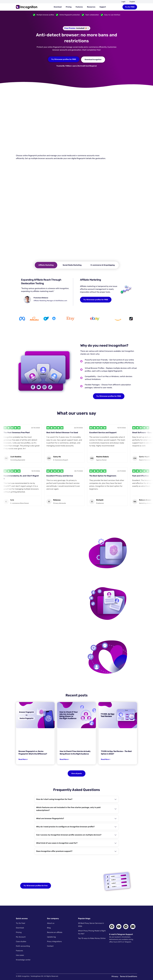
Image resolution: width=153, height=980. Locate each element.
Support (103, 7)
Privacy (115, 976)
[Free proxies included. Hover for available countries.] (77, 28)
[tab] (46, 265)
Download (58, 7)
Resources (91, 7)
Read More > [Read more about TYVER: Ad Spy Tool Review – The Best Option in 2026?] (106, 759)
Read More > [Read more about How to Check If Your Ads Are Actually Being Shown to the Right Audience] (64, 759)
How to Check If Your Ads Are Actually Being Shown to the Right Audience (75, 753)
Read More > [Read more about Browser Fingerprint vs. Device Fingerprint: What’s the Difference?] (23, 759)
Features (79, 7)
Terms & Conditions (129, 976)
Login (123, 2)
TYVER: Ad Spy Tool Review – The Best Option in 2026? (116, 753)
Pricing (69, 7)
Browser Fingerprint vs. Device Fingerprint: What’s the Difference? (33, 753)
